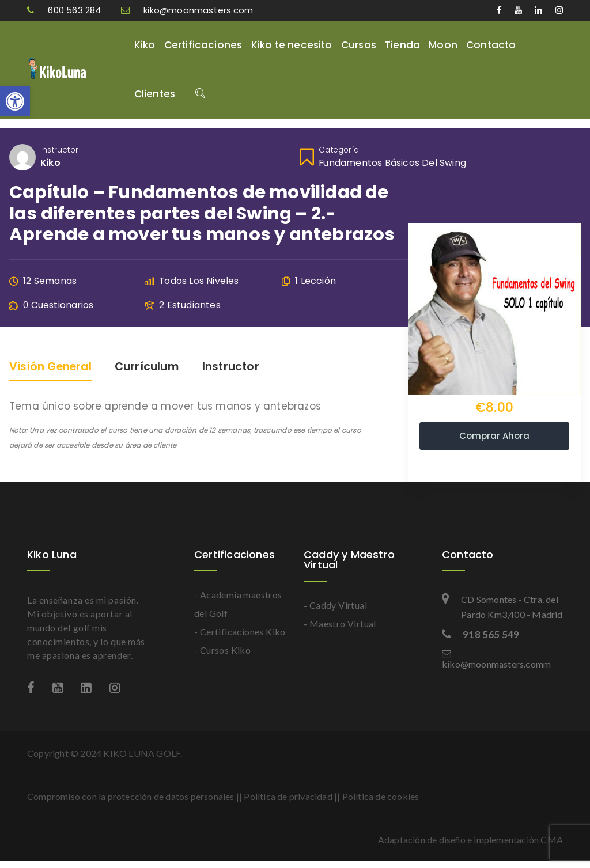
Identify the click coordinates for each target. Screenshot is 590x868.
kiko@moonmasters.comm (496, 659)
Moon (443, 45)
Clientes (155, 94)
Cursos (359, 45)
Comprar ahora (494, 436)
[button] (15, 101)
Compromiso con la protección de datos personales (131, 796)
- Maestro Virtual (340, 623)
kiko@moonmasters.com (187, 10)
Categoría (339, 150)
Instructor (59, 150)
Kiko (145, 45)
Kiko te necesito (292, 45)
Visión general (50, 368)
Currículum (147, 368)
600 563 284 (65, 10)
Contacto (491, 45)
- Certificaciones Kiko (240, 632)
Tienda (402, 45)
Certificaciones (203, 45)
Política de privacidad (288, 796)
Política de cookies (381, 796)
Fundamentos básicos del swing (392, 163)
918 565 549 (481, 634)
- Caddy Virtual (335, 605)
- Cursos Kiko (222, 650)
